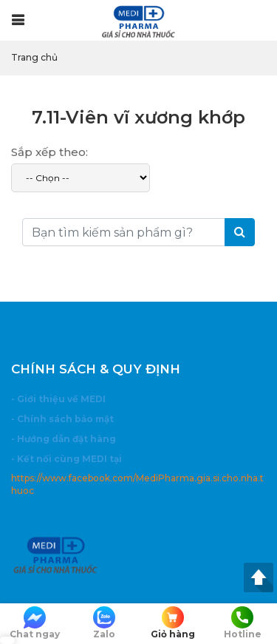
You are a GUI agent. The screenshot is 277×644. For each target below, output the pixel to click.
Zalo (104, 623)
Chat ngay (35, 623)
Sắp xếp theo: (49, 152)
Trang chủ (34, 57)
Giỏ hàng (174, 623)
